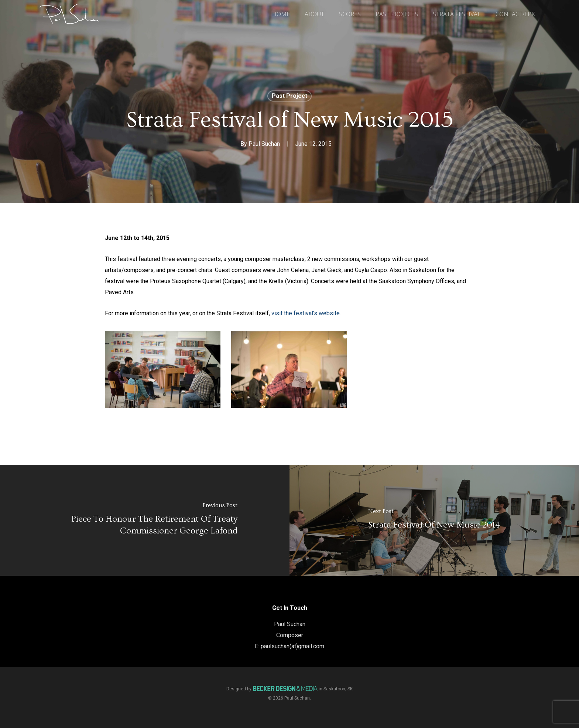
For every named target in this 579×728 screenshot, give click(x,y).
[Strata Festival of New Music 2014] (434, 520)
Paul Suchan (264, 144)
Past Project (289, 96)
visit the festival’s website (306, 313)
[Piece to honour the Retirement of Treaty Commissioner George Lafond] (145, 520)
